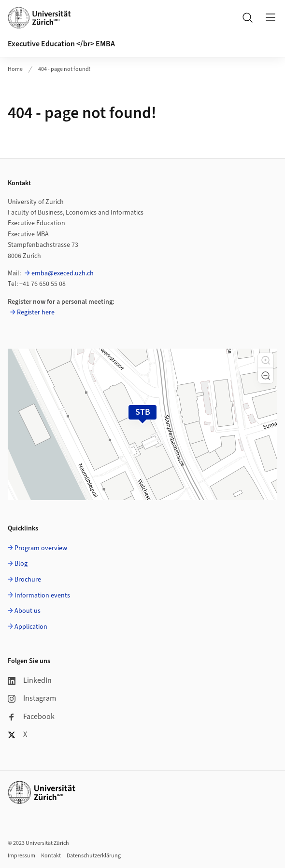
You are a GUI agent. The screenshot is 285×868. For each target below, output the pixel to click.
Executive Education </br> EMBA (61, 44)
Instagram (32, 698)
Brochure (28, 580)
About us (28, 611)
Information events (42, 596)
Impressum (21, 856)
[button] (266, 360)
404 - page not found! (64, 69)
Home (15, 69)
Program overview (41, 548)
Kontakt (51, 856)
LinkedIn (30, 680)
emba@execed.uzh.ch (63, 273)
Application (31, 627)
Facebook (31, 717)
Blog (21, 564)
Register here (36, 312)
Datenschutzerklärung (94, 856)
